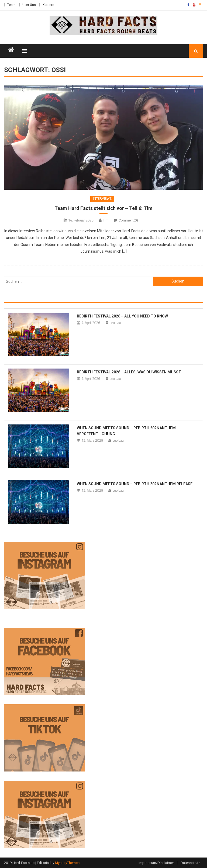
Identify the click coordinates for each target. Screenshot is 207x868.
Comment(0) (128, 220)
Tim (106, 220)
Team (11, 5)
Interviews (102, 199)
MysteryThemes (67, 863)
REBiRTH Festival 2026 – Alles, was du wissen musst (129, 372)
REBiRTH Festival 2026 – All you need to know (122, 316)
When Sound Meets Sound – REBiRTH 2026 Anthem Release (135, 484)
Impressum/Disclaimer (156, 863)
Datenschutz (190, 863)
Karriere (48, 5)
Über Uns (29, 5)
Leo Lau (115, 323)
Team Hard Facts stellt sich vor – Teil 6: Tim (103, 208)
